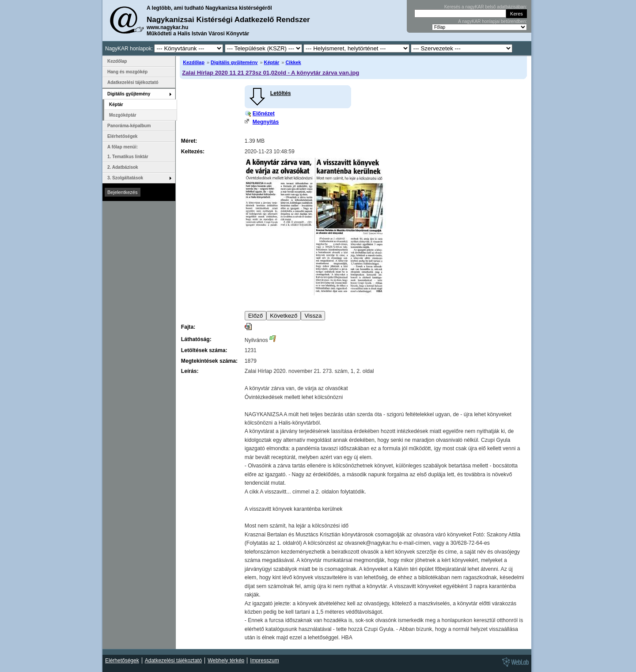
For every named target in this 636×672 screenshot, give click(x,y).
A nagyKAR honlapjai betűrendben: (492, 21)
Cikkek (293, 62)
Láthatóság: (196, 339)
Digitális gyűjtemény (234, 62)
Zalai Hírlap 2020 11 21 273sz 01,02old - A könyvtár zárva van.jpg (271, 73)
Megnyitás (266, 122)
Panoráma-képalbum (129, 126)
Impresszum (264, 661)
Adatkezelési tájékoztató (133, 82)
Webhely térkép (226, 661)
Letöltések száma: (204, 350)
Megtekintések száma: (209, 361)
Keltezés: (193, 152)
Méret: (189, 141)
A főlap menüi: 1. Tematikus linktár (128, 152)
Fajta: (188, 327)
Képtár (272, 62)
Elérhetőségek (122, 136)
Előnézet (264, 114)
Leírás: (190, 371)
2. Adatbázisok (123, 167)
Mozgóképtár (123, 115)
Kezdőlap (194, 62)
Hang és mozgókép (127, 72)
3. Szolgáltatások (125, 178)
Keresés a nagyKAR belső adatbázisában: (486, 7)
